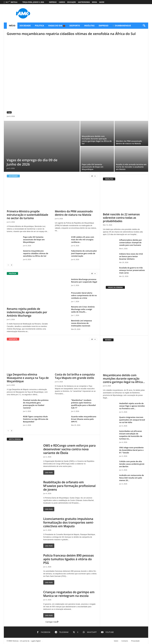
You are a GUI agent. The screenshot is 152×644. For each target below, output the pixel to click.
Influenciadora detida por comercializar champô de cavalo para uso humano (131, 242)
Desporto (75, 26)
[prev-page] (8, 265)
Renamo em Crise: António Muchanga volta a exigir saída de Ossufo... (83, 309)
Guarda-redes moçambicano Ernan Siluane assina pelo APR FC (84, 419)
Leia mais (49, 472)
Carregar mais (52, 622)
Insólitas (89, 26)
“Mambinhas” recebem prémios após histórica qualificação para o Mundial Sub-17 (83, 404)
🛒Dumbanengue (122, 26)
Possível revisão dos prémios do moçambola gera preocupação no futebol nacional (36, 404)
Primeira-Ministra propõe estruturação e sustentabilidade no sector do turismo (28, 215)
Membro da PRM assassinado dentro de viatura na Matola (129, 142)
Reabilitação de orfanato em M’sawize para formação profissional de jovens (69, 486)
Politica (39, 26)
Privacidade (135, 641)
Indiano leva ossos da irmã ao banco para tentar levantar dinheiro (131, 256)
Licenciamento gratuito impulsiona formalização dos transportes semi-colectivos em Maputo (69, 522)
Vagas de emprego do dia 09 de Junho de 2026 (32, 162)
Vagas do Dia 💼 (57, 26)
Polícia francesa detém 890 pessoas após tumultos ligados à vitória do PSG (69, 559)
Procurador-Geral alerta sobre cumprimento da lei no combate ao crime (84, 295)
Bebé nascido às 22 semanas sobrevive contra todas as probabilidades (121, 218)
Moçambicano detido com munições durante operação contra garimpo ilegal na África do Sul (97, 140)
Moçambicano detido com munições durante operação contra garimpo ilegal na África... (124, 379)
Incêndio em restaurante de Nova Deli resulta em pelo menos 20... (131, 478)
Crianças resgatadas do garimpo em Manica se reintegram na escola (69, 594)
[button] (144, 26)
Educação (72, 2)
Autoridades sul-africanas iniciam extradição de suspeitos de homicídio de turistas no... (131, 435)
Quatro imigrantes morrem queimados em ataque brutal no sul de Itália (132, 420)
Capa (9, 112)
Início (12, 26)
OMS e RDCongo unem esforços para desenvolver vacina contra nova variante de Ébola (69, 449)
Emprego (53, 2)
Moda (95, 2)
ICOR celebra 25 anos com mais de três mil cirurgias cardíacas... (83, 240)
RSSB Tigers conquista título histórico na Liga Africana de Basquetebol (36, 419)
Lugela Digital (36, 641)
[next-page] (12, 265)
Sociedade (25, 26)
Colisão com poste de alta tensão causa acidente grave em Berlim (132, 464)
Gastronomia (84, 2)
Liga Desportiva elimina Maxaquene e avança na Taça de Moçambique (28, 378)
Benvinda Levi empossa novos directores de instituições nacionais (82, 323)
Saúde (102, 2)
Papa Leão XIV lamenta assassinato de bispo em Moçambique (93, 167)
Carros (62, 2)
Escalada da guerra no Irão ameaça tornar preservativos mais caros (132, 270)
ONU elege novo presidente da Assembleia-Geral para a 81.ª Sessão (131, 450)
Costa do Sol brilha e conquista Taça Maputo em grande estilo (75, 376)
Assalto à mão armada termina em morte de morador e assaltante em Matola (131, 167)
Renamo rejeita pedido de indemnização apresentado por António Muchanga (27, 312)
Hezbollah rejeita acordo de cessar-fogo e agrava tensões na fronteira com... (132, 406)
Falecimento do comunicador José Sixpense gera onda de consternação (84, 253)
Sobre (116, 641)
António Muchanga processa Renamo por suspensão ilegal (84, 281)
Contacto (125, 641)
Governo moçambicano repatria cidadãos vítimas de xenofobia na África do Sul (71, 34)
